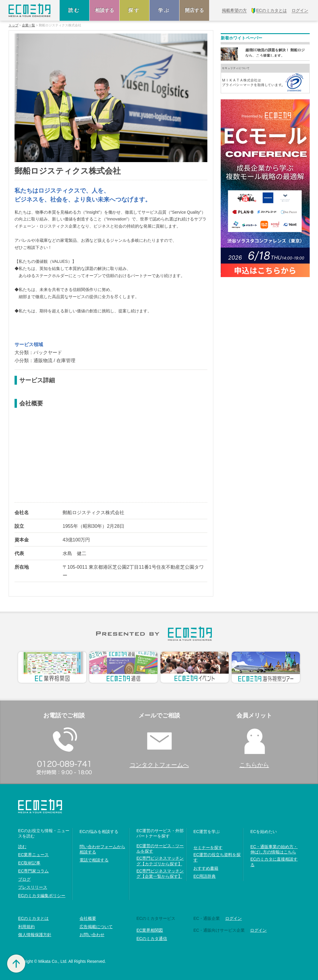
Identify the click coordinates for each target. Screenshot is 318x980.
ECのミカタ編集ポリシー (42, 896)
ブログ (24, 879)
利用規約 (26, 927)
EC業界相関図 (150, 930)
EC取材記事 (29, 863)
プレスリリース (33, 887)
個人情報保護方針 (35, 935)
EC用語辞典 (205, 876)
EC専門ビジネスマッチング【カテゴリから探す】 (160, 861)
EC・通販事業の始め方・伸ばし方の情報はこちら (274, 849)
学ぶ (164, 10)
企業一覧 (28, 25)
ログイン (233, 918)
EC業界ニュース (33, 855)
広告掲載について (96, 927)
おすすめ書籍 (206, 868)
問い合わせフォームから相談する (102, 849)
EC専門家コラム (33, 871)
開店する (194, 10)
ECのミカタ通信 (152, 939)
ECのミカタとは (33, 918)
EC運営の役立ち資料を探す (217, 857)
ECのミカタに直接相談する (274, 862)
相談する (104, 10)
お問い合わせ (92, 935)
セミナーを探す (208, 848)
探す (134, 10)
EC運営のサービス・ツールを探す (160, 848)
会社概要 (88, 918)
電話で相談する (94, 860)
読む (74, 10)
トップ (13, 25)
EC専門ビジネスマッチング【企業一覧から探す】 (160, 874)
